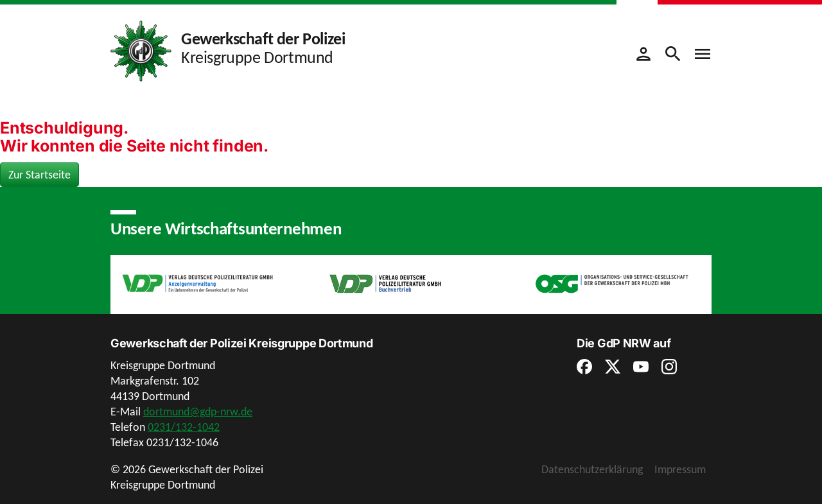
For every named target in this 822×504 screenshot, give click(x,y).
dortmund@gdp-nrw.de (198, 412)
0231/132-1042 (184, 427)
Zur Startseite (39, 175)
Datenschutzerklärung (592, 469)
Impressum (680, 469)
